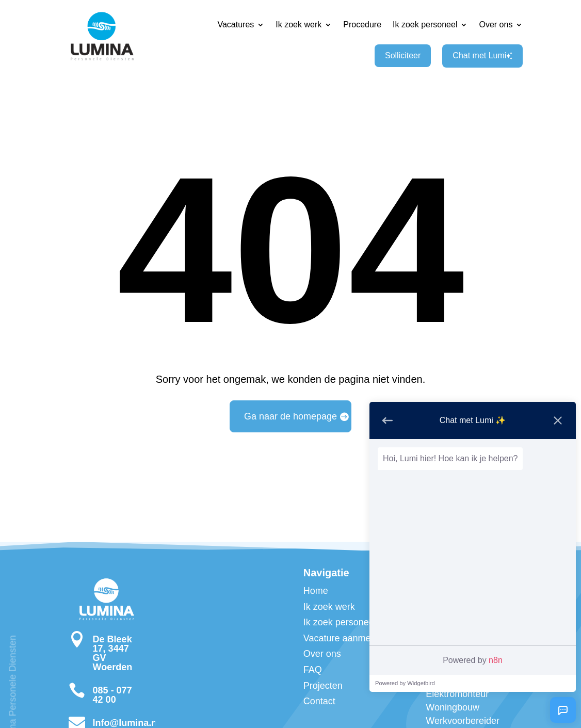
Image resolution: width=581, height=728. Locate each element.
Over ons (496, 25)
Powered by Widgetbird (405, 683)
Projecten (323, 686)
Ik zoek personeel (425, 25)
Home (316, 591)
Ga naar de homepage (290, 416)
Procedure (362, 25)
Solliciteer (403, 55)
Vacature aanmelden (346, 638)
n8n (496, 660)
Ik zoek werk (298, 25)
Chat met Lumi (482, 55)
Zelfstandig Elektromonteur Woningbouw (457, 694)
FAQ (313, 670)
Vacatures (236, 25)
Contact (319, 701)
